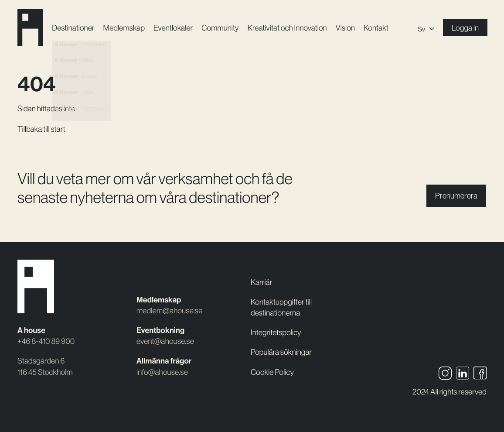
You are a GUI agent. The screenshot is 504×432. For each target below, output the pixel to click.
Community (220, 28)
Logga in (465, 28)
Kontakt (376, 28)
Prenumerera (456, 196)
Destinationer (73, 28)
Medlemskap (124, 28)
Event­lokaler (173, 28)
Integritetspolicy (276, 332)
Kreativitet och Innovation (287, 28)
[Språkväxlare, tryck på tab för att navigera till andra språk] (426, 28)
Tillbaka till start (41, 129)
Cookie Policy (272, 372)
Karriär (261, 282)
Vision (345, 28)
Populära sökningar (281, 352)
